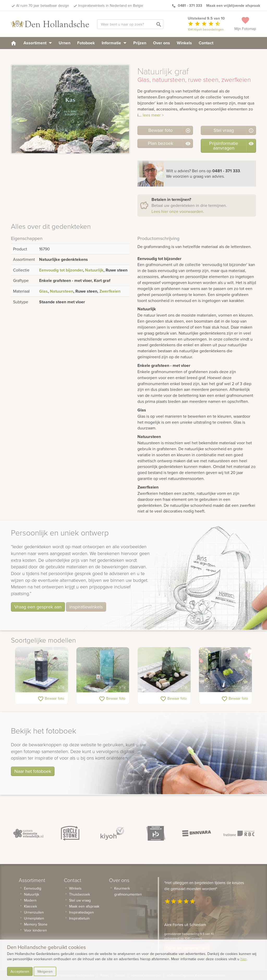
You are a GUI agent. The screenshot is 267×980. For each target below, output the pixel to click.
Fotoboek (86, 43)
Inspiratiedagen (81, 912)
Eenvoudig (33, 888)
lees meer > (153, 115)
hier (243, 959)
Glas (43, 291)
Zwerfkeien (110, 291)
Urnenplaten (34, 918)
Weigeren (45, 971)
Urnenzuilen (34, 912)
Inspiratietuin (79, 918)
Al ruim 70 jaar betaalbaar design (43, 5)
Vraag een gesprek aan (38, 607)
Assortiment (38, 43)
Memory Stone (36, 924)
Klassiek (31, 906)
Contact (206, 43)
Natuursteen (62, 291)
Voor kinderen (35, 930)
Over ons (162, 43)
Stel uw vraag (80, 900)
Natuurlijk (94, 270)
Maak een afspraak (84, 906)
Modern (30, 900)
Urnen (65, 43)
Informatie (114, 43)
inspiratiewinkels (86, 607)
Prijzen (140, 43)
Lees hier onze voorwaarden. (178, 211)
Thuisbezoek (80, 894)
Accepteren (20, 971)
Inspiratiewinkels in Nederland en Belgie (111, 5)
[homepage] (14, 43)
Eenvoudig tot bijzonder (61, 270)
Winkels (184, 43)
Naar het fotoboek (33, 771)
